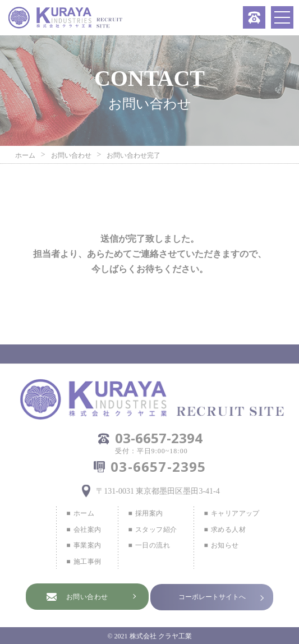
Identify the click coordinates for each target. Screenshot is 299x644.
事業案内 (88, 545)
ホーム (84, 513)
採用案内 (149, 513)
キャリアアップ (235, 513)
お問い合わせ (87, 597)
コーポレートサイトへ (212, 597)
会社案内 (88, 530)
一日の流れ (153, 545)
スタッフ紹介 (156, 530)
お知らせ (225, 545)
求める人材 (228, 530)
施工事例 (88, 562)
